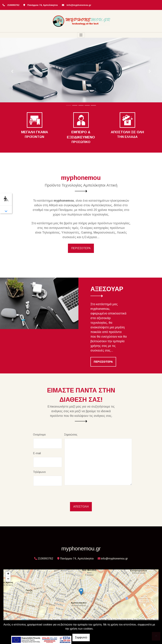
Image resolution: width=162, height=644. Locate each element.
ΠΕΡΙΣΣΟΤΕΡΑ (81, 248)
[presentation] (59, 495)
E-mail (37, 453)
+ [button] (8, 574)
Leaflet (24, 619)
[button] (12, 71)
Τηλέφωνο (39, 472)
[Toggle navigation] (81, 35)
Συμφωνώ (81, 637)
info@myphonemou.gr (79, 5)
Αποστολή (81, 507)
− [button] (8, 579)
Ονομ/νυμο (39, 435)
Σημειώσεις (71, 435)
